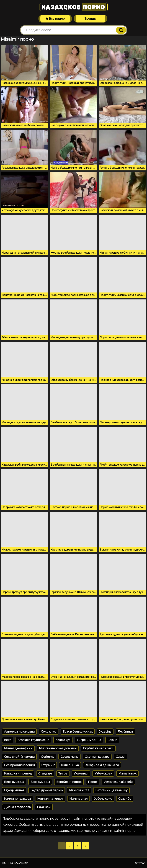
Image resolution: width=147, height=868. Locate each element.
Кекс (8, 740)
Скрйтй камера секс (98, 748)
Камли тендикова (17, 799)
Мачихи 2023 (79, 790)
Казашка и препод (18, 774)
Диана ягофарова (17, 807)
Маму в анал (78, 799)
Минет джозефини (18, 748)
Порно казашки (15, 863)
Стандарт (45, 774)
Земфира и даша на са (102, 765)
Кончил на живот (50, 799)
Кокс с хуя (63, 740)
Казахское (74, 7)
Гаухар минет (14, 790)
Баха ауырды (40, 782)
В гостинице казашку (111, 790)
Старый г (48, 765)
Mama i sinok (127, 774)
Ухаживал (81, 774)
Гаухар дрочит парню (47, 790)
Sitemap (140, 863)
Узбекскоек (103, 774)
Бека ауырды (14, 782)
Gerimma (48, 757)
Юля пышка (70, 765)
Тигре (63, 774)
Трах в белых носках (78, 732)
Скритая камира (97, 757)
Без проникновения (20, 765)
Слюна (112, 740)
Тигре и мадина (89, 740)
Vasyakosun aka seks (118, 782)
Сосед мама (69, 757)
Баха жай (44, 807)
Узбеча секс (103, 799)
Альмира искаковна (19, 732)
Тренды (91, 19)
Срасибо (125, 799)
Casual (121, 757)
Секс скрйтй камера (19, 757)
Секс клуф (49, 732)
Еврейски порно (69, 782)
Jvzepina (105, 732)
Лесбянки (125, 732)
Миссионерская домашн (58, 748)
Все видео (55, 19)
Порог (93, 782)
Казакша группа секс (33, 740)
